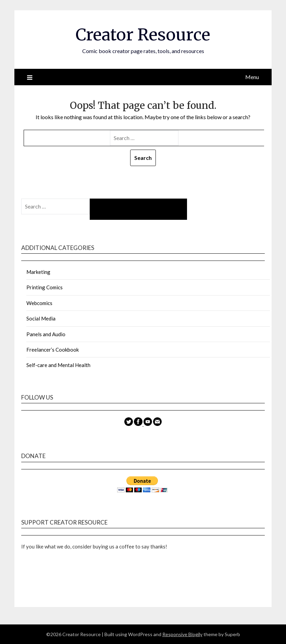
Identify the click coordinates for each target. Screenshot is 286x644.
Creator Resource (143, 35)
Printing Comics (45, 287)
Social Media (41, 318)
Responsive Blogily (182, 634)
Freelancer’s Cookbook (53, 350)
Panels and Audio (46, 334)
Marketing (38, 272)
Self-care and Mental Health (58, 365)
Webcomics (39, 303)
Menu (252, 77)
